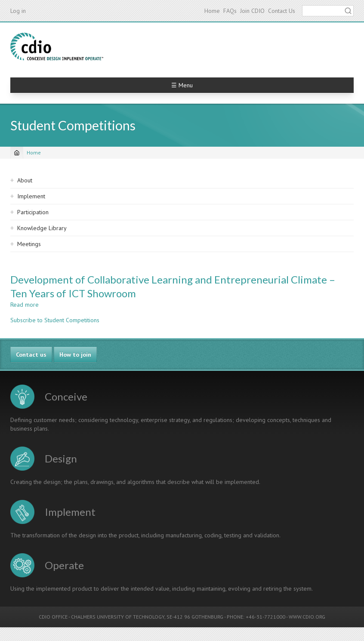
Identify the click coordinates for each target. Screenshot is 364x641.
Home (212, 11)
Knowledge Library (42, 228)
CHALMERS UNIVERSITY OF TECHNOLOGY (118, 617)
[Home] (17, 153)
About (25, 180)
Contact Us (282, 11)
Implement (31, 196)
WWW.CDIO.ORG (307, 617)
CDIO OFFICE (53, 617)
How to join (75, 354)
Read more (25, 305)
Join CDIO (252, 11)
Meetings (29, 244)
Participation (33, 212)
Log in (18, 11)
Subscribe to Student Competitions (55, 320)
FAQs (230, 11)
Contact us (31, 354)
